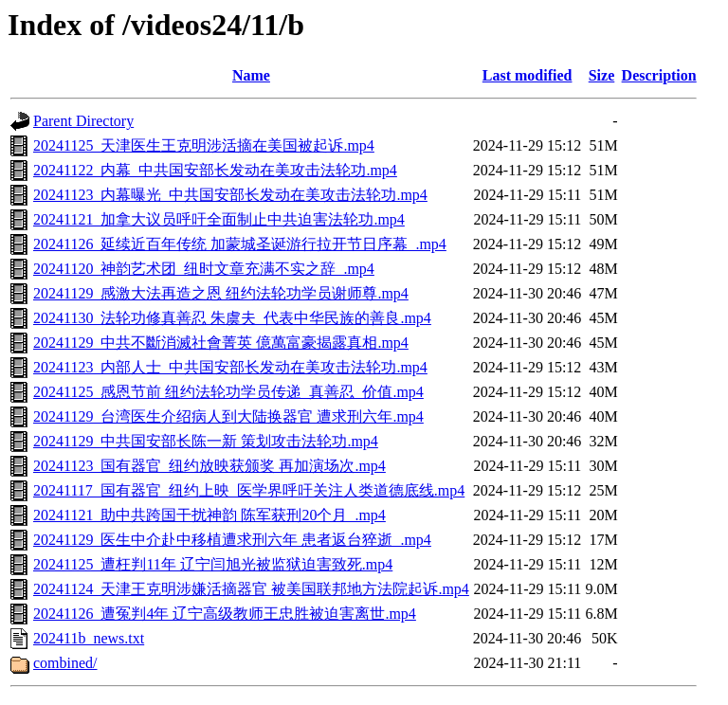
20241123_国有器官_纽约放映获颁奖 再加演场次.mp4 (209, 466)
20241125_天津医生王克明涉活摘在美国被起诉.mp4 (204, 145)
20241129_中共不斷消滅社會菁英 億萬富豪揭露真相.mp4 (221, 343)
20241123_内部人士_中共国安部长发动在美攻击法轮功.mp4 (230, 367)
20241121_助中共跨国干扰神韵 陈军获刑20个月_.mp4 (209, 515)
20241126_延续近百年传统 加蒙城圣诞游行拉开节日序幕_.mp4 (240, 244)
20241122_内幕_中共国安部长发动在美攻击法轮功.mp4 (215, 170)
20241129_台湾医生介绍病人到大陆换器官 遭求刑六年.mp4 (228, 416)
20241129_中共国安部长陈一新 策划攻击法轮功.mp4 (206, 441)
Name (251, 75)
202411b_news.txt (89, 638)
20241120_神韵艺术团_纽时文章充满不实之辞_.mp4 (204, 269)
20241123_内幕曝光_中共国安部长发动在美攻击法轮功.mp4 (230, 195)
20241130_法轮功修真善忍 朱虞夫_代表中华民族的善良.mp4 (232, 318)
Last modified (528, 75)
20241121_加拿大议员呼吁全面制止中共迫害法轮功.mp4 (219, 219)
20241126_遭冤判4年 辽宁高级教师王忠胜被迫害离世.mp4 (225, 614)
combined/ (65, 663)
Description (659, 75)
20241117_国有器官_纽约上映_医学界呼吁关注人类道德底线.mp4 (249, 490)
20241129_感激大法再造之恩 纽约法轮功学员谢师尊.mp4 (221, 293)
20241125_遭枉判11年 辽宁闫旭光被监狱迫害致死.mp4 (213, 564)
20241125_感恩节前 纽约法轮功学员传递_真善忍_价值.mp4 (228, 392)
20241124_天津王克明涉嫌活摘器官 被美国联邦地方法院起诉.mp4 (251, 589)
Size (602, 75)
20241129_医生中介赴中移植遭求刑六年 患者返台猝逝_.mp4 (232, 540)
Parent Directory (83, 121)
